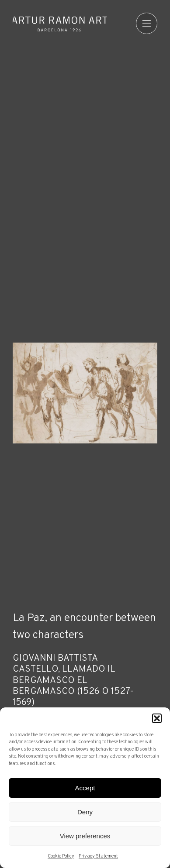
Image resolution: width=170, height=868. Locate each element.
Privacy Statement (98, 856)
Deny (85, 812)
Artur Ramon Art (60, 24)
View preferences (85, 836)
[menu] (147, 23)
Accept (85, 788)
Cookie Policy (61, 856)
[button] (157, 718)
